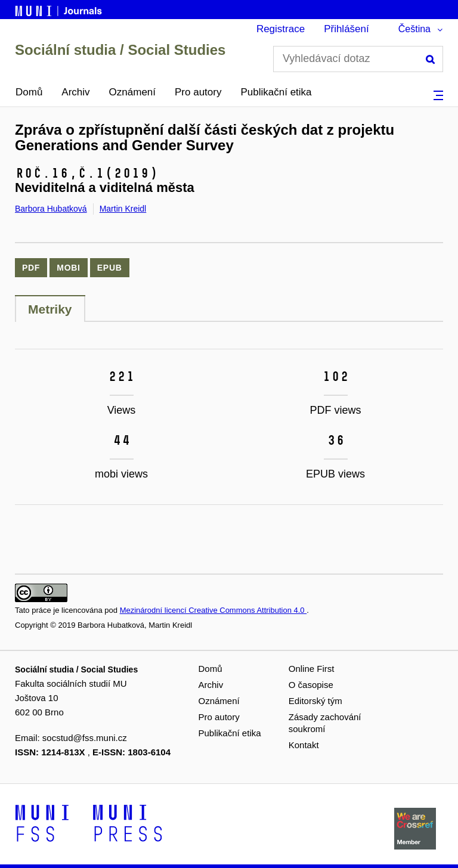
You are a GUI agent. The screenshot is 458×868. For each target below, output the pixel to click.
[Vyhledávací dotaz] (358, 59)
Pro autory (198, 92)
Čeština (414, 29)
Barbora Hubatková (51, 209)
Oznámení (132, 92)
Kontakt (304, 745)
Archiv (75, 92)
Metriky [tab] (50, 309)
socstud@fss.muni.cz (85, 738)
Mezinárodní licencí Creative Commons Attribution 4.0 (213, 610)
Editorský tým (315, 701)
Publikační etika (276, 92)
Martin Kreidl (123, 209)
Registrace (281, 29)
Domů (29, 92)
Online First (312, 669)
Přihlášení (346, 29)
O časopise (311, 685)
